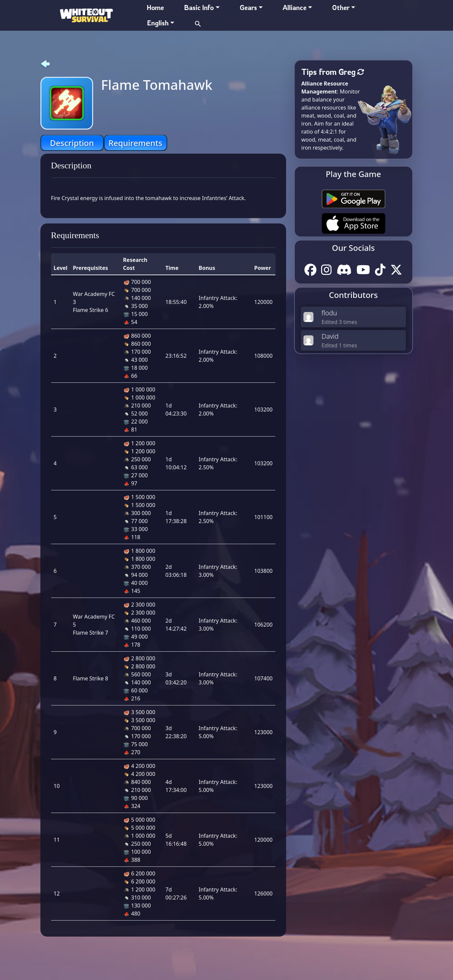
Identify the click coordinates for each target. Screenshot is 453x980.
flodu (329, 313)
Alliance (295, 8)
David (330, 336)
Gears (248, 8)
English (158, 23)
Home (155, 8)
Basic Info (199, 8)
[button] (198, 23)
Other (341, 8)
